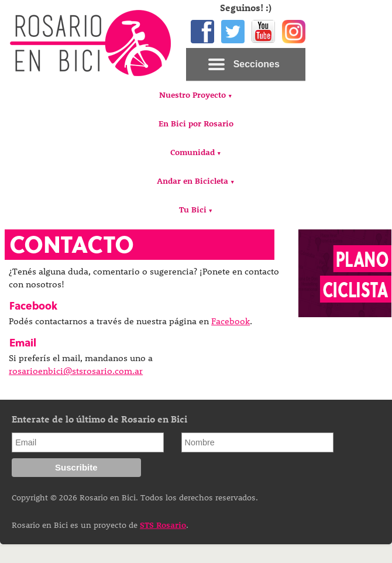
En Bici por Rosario (196, 123)
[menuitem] (196, 96)
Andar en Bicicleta (192, 181)
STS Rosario (163, 525)
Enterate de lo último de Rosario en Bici (99, 419)
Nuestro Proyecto (192, 95)
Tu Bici (193, 209)
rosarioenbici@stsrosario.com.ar (76, 370)
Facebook (231, 321)
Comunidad (192, 152)
